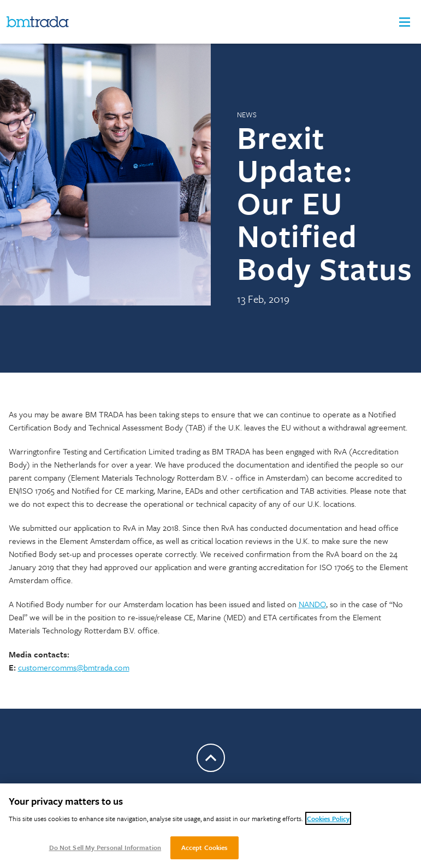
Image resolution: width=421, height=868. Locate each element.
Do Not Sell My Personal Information (105, 847)
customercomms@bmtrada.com (74, 667)
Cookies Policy (328, 818)
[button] (405, 22)
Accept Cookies (205, 847)
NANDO (312, 604)
